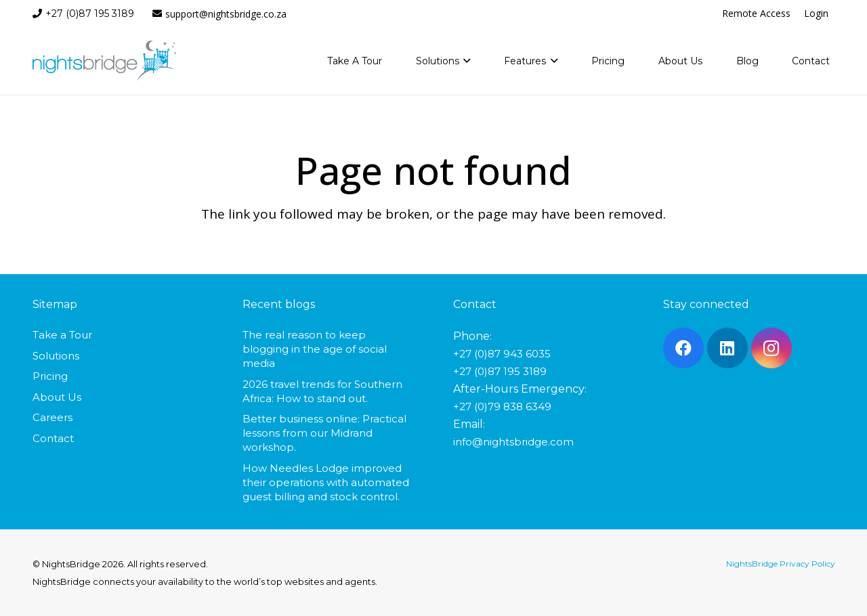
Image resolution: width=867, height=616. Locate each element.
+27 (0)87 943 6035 (502, 354)
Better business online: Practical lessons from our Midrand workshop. (324, 433)
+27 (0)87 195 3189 (500, 371)
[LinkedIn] (727, 348)
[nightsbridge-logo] (105, 61)
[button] (465, 61)
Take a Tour (62, 335)
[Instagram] (771, 348)
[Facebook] (683, 348)
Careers (52, 417)
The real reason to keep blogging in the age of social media (315, 349)
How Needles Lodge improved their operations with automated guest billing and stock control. (326, 482)
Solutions (56, 356)
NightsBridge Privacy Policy (781, 564)
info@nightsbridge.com (513, 442)
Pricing (50, 376)
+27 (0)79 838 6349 (502, 406)
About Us (57, 397)
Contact (53, 438)
